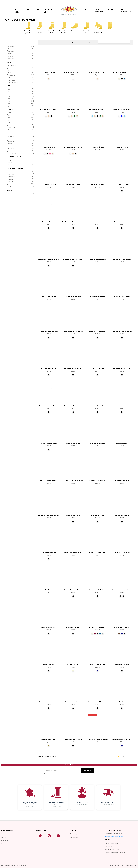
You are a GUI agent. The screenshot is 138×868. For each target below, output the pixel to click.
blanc (21, 115)
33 (21, 96)
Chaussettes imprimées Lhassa (73, 480)
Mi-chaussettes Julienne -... (49, 110)
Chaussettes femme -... (97, 368)
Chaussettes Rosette (122, 515)
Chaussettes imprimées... (49, 480)
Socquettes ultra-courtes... (49, 331)
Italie (21, 165)
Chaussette (21, 46)
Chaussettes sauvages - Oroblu (97, 739)
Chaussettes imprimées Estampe (49, 515)
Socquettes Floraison (73, 184)
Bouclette (21, 174)
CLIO (21, 70)
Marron (21, 125)
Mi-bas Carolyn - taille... (122, 627)
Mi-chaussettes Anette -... (73, 147)
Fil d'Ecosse (21, 149)
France (21, 162)
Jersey (21, 184)
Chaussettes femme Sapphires (73, 368)
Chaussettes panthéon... (122, 222)
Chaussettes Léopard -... (49, 739)
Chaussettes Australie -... (122, 702)
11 (129, 756)
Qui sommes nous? (7, 834)
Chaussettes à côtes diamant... (122, 739)
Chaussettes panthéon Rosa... (73, 259)
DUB (21, 73)
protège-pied (21, 56)
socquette (21, 59)
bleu (21, 118)
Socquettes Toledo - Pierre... (122, 110)
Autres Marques (21, 66)
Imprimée (21, 182)
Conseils (4, 837)
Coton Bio (21, 146)
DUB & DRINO (21, 75)
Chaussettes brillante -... (73, 627)
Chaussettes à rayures (73, 443)
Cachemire (21, 141)
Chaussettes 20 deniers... (122, 665)
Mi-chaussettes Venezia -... (73, 72)
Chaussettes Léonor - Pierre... (122, 590)
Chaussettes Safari (97, 515)
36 (21, 104)
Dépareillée (21, 177)
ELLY (21, 78)
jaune (21, 122)
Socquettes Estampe (97, 184)
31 (21, 92)
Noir (21, 130)
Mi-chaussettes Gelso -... (97, 110)
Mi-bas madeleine (49, 665)
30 (21, 89)
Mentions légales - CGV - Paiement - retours (123, 865)
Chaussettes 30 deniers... (97, 590)
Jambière (21, 51)
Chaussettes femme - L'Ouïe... (122, 368)
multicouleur (21, 127)
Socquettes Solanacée (49, 184)
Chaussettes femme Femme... (73, 331)
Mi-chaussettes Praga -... (97, 72)
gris (21, 120)
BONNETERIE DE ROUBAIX (21, 68)
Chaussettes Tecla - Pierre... (73, 590)
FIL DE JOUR (21, 80)
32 (21, 94)
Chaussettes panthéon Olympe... (49, 259)
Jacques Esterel (21, 83)
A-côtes (21, 172)
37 (21, 106)
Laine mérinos (21, 153)
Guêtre (21, 49)
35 (21, 101)
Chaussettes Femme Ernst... (97, 406)
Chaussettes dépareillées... (97, 259)
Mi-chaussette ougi (97, 222)
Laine (21, 151)
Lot (21, 193)
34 (21, 99)
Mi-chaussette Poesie (49, 222)
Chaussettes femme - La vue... (49, 406)
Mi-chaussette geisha (122, 184)
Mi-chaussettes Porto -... (49, 147)
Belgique (21, 160)
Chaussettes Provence (73, 515)
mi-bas (21, 54)
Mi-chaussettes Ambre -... (122, 72)
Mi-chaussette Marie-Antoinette (73, 222)
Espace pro (5, 840)
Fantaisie (21, 179)
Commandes (74, 837)
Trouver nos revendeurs (9, 844)
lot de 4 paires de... (73, 665)
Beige (21, 113)
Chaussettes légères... (49, 627)
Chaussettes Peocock (49, 553)
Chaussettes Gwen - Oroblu (73, 739)
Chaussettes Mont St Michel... (97, 702)
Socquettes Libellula (97, 147)
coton (21, 144)
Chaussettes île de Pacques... (49, 702)
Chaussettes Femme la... (49, 443)
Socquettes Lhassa (122, 147)
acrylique (21, 136)
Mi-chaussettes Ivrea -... (49, 72)
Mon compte (74, 834)
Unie (21, 186)
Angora (21, 139)
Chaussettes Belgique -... (73, 702)
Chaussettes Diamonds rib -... (97, 665)
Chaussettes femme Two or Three (122, 331)
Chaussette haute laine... (97, 627)
